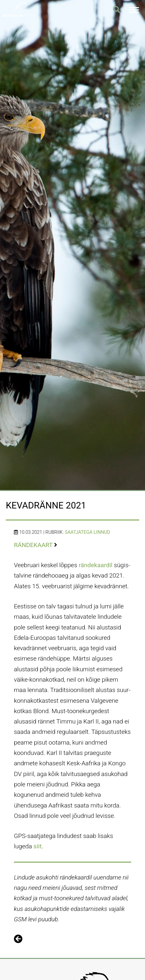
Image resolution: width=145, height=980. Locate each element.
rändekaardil (95, 565)
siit (37, 846)
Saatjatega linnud (87, 532)
